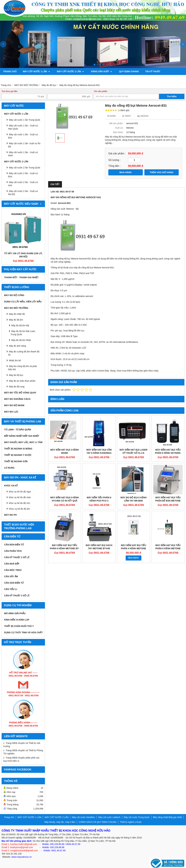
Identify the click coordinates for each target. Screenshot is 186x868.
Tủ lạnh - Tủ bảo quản (18, 430)
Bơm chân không (39, 78)
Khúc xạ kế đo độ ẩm (19, 509)
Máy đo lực (11, 412)
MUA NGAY (134, 558)
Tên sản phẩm (101, 91)
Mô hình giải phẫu (15, 613)
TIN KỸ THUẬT (150, 71)
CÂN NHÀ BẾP (12, 564)
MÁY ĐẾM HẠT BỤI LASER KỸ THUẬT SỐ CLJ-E (134, 451)
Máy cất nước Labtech (109, 817)
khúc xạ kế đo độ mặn (20, 497)
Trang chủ (10, 71)
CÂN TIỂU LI (11, 589)
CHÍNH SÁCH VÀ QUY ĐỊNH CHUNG (98, 822)
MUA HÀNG (125, 172)
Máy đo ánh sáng (17, 346)
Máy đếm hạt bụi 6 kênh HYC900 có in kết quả (65, 499)
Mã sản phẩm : (117, 123)
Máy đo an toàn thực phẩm (22, 381)
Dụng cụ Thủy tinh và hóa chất (23, 632)
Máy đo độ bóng (66, 78)
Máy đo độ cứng (14, 295)
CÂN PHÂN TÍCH (13, 551)
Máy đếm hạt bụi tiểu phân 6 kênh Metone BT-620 (65, 548)
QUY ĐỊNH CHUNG (127, 71)
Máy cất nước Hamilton (83, 817)
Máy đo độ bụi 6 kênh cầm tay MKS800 (133, 499)
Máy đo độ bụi (16, 375)
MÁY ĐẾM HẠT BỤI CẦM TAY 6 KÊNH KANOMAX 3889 (99, 453)
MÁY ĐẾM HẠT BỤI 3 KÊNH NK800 (65, 451)
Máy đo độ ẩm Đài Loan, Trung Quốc (23, 333)
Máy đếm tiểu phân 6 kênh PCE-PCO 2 (99, 499)
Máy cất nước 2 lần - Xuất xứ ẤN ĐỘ (23, 193)
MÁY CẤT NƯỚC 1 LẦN (36, 71)
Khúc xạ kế (11, 486)
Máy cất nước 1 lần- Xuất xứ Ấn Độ (24, 145)
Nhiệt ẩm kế (15, 360)
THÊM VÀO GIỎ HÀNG (161, 172)
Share (112, 116)
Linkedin (143, 116)
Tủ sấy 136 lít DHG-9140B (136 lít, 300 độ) (23, 255)
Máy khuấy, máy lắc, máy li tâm (23, 442)
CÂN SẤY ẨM (11, 576)
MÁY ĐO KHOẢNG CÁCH (17, 399)
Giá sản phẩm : (117, 153)
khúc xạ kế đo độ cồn (19, 503)
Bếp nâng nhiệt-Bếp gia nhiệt (22, 436)
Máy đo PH (10, 515)
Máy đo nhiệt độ (17, 314)
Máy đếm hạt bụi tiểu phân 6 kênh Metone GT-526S (168, 548)
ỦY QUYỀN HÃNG (12, 78)
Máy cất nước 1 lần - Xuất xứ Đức (23, 136)
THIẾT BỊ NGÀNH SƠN (16, 461)
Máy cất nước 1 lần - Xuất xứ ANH (23, 154)
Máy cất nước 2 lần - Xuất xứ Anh (23, 184)
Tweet (127, 116)
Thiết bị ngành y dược (18, 455)
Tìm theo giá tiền (10, 91)
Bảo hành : (119, 132)
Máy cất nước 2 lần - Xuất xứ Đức (23, 175)
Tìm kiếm (172, 96)
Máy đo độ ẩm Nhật (21, 340)
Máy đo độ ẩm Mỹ (20, 325)
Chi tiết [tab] (55, 184)
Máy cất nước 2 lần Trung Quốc (25, 168)
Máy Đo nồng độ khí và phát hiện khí (22, 368)
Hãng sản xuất (100, 71)
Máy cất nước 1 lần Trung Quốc (25, 120)
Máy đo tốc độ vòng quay (20, 393)
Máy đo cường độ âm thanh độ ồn (24, 353)
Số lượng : (114, 160)
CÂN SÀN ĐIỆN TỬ (14, 583)
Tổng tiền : (114, 166)
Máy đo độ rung (17, 387)
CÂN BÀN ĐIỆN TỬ (14, 545)
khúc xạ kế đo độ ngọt (20, 492)
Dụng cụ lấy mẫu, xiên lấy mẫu (23, 302)
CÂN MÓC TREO (13, 570)
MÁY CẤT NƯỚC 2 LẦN (70, 71)
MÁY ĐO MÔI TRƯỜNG (16, 308)
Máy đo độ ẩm (16, 320)
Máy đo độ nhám (14, 405)
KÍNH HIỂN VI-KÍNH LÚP (17, 620)
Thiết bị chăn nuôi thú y (19, 626)
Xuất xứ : (120, 128)
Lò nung (9, 468)
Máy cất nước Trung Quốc (137, 817)
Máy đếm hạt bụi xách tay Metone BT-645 (99, 547)
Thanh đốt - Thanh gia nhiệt (21, 277)
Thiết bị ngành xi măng (18, 449)
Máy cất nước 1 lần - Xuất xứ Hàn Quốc (23, 127)
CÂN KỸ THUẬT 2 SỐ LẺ (17, 557)
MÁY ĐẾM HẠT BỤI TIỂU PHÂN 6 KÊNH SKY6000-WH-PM (168, 453)
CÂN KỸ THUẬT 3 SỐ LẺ (17, 596)
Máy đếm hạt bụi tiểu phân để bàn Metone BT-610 (168, 501)
